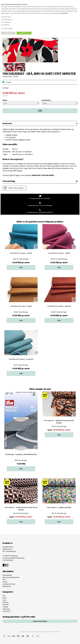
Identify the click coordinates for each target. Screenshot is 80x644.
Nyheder (6, 605)
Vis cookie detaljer (7, 28)
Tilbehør (6, 602)
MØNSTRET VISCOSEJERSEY (43, 175)
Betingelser (7, 586)
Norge (5, 582)
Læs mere (64, 13)
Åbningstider (7, 575)
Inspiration (6, 611)
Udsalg (5, 607)
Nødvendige (7, 17)
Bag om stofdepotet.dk (11, 577)
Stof (4, 596)
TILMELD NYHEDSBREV (40, 621)
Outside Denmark (9, 584)
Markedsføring (8, 20)
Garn (4, 600)
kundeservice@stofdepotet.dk (14, 558)
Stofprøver (6, 609)
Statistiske (6, 25)
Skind (5, 598)
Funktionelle (7, 22)
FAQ (4, 580)
